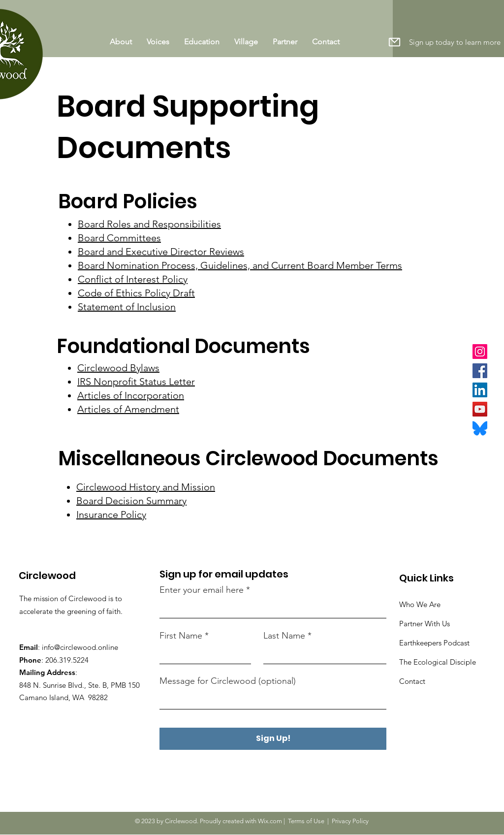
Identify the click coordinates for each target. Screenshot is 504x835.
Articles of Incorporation (131, 395)
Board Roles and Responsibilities (149, 224)
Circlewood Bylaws (118, 368)
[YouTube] (480, 409)
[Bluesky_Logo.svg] (480, 428)
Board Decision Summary (131, 501)
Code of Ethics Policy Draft (136, 293)
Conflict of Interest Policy (133, 279)
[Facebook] (480, 371)
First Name (181, 636)
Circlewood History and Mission (146, 487)
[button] (394, 42)
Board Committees (119, 238)
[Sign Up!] (273, 739)
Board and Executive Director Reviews (161, 252)
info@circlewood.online (80, 647)
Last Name (284, 636)
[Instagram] (480, 352)
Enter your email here (202, 590)
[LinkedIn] (480, 390)
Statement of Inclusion (127, 307)
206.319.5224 (67, 660)
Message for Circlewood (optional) (228, 681)
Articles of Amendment (128, 409)
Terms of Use (306, 821)
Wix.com (270, 821)
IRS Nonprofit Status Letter (136, 382)
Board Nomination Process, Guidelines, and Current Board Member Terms (240, 265)
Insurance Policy (111, 514)
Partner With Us (425, 624)
